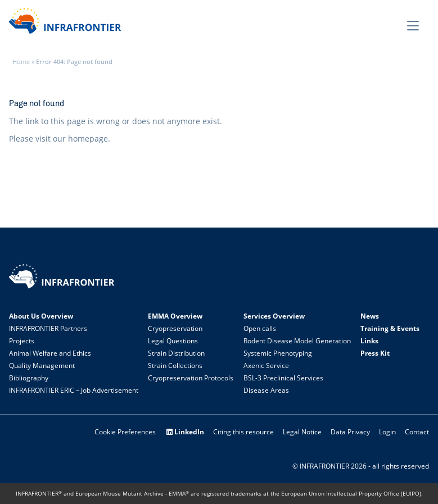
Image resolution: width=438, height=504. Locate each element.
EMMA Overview (175, 316)
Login (387, 432)
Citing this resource (243, 432)
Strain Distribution (176, 353)
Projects (22, 341)
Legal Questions (173, 341)
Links (369, 341)
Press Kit (375, 353)
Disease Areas (266, 390)
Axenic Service (266, 365)
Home (21, 62)
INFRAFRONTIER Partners (48, 328)
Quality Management (42, 365)
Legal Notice (302, 432)
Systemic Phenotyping (278, 353)
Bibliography (29, 378)
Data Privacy (350, 432)
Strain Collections (175, 365)
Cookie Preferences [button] (125, 432)
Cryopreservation (175, 328)
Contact (417, 432)
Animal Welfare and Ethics (50, 353)
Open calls (260, 328)
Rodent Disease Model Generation (297, 341)
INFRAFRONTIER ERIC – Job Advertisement (74, 390)
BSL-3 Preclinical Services (283, 378)
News (370, 316)
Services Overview (274, 316)
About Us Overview (41, 316)
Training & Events (390, 328)
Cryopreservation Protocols (191, 378)
